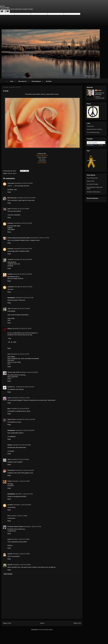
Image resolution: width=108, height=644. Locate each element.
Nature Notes (91, 181)
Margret (10, 445)
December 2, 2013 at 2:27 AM (32, 527)
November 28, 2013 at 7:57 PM (40, 238)
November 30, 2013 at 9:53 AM (22, 445)
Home (12, 81)
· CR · (9, 342)
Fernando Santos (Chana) (15, 527)
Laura (9, 398)
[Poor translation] (7, 11)
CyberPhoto (90, 126)
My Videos (49, 81)
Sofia (9, 209)
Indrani (10, 481)
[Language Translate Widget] (96, 143)
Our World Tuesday (92, 184)
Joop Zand (11, 183)
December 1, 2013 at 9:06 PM (22, 505)
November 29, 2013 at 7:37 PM (21, 398)
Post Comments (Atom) (46, 630)
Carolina (10, 274)
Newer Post (7, 623)
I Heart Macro (42, 161)
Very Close (42, 159)
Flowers (10, 173)
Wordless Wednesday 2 (94, 192)
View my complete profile (100, 97)
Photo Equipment (36, 81)
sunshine (10, 505)
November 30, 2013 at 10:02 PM (24, 470)
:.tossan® (10, 259)
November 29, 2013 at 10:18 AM (20, 308)
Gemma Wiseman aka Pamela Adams (19, 238)
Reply (9, 192)
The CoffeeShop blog (93, 132)
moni (9, 354)
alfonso (10, 329)
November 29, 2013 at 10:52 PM (25, 430)
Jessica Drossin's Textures (94, 129)
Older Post (77, 623)
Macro (15, 173)
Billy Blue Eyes (12, 198)
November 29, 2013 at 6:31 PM (25, 387)
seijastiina (11, 287)
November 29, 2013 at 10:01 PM (26, 419)
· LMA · (15, 342)
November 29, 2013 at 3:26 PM (29, 372)
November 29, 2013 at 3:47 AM (24, 298)
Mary (9, 409)
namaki (10, 554)
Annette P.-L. (12, 387)
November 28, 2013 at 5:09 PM (20, 209)
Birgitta (99, 90)
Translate (99, 145)
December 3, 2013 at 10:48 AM (22, 565)
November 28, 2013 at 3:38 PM (24, 183)
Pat (8, 516)
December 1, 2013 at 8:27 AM (24, 494)
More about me (22, 81)
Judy (9, 459)
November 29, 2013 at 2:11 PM (20, 354)
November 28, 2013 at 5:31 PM (23, 223)
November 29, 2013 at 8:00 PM (20, 409)
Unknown (10, 223)
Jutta (9, 308)
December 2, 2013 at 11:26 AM (20, 539)
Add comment (8, 574)
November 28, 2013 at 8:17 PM (23, 249)
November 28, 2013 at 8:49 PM (23, 259)
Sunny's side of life (13, 372)
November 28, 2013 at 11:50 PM (23, 274)
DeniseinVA (11, 470)
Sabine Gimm (12, 419)
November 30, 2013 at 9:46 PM (20, 459)
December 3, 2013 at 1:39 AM (21, 554)
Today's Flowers (42, 157)
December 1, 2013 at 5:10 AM (21, 481)
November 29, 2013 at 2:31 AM (23, 287)
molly (9, 539)
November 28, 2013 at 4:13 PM (26, 198)
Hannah (10, 565)
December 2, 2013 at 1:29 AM (19, 516)
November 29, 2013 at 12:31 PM (22, 329)
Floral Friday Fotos (92, 178)
